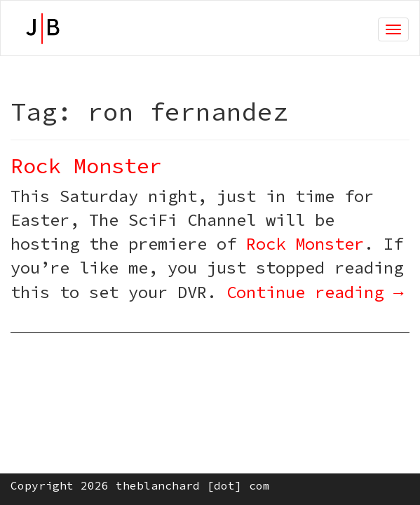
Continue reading (315, 292)
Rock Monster (86, 166)
